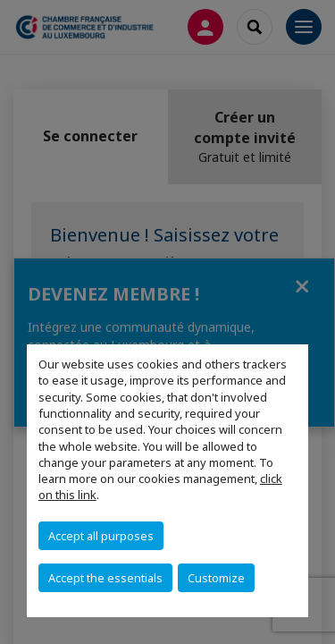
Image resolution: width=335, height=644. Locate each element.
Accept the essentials (105, 578)
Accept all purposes (101, 536)
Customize (216, 578)
